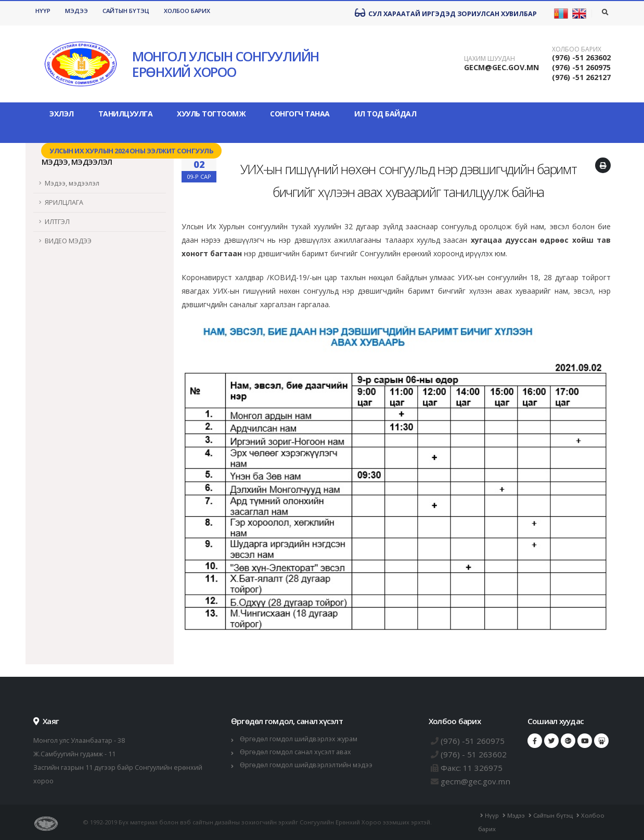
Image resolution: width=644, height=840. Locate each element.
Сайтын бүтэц (126, 11)
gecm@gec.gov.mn (475, 781)
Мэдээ (76, 11)
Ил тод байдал (385, 114)
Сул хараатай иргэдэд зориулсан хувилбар (446, 13)
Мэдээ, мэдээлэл (72, 183)
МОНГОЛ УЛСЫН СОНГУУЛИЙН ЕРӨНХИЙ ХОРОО (226, 64)
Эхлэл (62, 114)
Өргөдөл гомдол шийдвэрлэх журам (299, 739)
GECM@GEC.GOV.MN (501, 67)
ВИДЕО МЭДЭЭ (68, 241)
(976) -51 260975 (581, 67)
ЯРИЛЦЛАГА (64, 202)
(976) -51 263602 (581, 57)
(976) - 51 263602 (474, 754)
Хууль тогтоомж (211, 114)
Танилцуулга (126, 114)
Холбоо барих (187, 11)
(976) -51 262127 (581, 77)
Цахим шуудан (490, 59)
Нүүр (43, 11)
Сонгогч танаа (300, 114)
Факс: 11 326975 (472, 768)
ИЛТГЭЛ (57, 222)
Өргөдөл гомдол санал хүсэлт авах (295, 752)
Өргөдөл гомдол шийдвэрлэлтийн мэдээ (306, 765)
